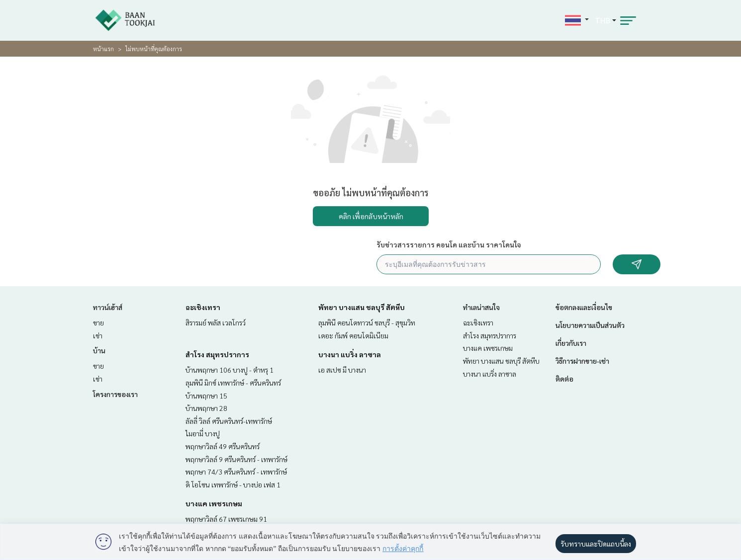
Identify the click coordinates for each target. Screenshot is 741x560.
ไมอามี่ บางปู (203, 433)
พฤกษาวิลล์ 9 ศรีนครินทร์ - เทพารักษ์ (236, 459)
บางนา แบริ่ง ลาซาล (350, 354)
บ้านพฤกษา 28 (206, 408)
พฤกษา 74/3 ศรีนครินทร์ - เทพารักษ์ (236, 472)
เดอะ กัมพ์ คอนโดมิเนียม (353, 335)
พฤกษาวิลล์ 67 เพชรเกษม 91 (226, 519)
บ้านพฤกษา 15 (206, 396)
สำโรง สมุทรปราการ (217, 354)
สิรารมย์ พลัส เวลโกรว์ (216, 322)
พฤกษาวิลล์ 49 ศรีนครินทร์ (223, 446)
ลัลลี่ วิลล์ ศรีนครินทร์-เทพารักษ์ (229, 421)
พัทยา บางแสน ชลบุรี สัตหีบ (362, 307)
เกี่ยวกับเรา (571, 343)
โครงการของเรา (115, 394)
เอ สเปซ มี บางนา (342, 370)
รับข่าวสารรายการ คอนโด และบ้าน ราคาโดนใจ (449, 244)
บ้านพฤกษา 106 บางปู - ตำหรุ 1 (230, 370)
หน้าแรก (103, 49)
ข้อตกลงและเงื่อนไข (584, 307)
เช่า (98, 335)
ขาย (98, 322)
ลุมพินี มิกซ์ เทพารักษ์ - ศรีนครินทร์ (233, 383)
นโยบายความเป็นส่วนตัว (590, 325)
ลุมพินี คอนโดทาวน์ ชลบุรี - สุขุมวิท (367, 322)
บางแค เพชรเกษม (214, 503)
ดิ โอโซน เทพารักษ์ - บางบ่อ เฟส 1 (233, 484)
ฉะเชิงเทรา (203, 307)
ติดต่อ (564, 379)
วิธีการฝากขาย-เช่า (582, 361)
